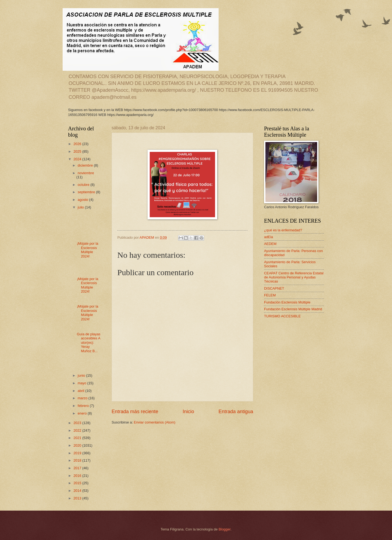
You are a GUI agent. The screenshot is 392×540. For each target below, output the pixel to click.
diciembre (86, 165)
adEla (269, 237)
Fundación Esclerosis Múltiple (287, 302)
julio (81, 207)
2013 (78, 498)
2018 (78, 460)
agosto (83, 200)
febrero (84, 406)
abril (81, 391)
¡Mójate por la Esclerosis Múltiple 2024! (88, 250)
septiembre (87, 192)
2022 (78, 430)
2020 (78, 445)
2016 (78, 476)
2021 (78, 438)
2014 (78, 491)
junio (82, 375)
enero (83, 413)
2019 (78, 453)
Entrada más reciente (135, 412)
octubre (84, 185)
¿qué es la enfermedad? (283, 230)
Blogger (225, 529)
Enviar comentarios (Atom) (155, 422)
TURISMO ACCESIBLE (282, 316)
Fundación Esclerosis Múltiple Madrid (293, 309)
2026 (78, 144)
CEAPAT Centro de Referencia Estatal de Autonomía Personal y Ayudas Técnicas (294, 277)
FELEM (270, 295)
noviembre (86, 173)
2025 (78, 151)
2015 (78, 483)
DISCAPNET (274, 288)
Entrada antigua (236, 412)
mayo (82, 383)
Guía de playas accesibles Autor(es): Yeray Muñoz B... (89, 343)
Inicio (188, 412)
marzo (83, 398)
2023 (78, 423)
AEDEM (270, 244)
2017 (78, 468)
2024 (78, 159)
